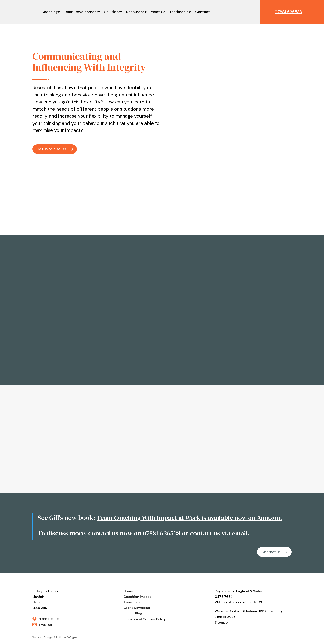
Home (128, 591)
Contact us (270, 552)
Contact (203, 12)
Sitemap (221, 623)
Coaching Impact (137, 597)
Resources (135, 12)
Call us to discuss (52, 149)
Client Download (137, 608)
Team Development (81, 12)
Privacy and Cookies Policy (145, 620)
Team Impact (134, 603)
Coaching (50, 12)
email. (241, 533)
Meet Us (158, 12)
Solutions (112, 12)
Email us (45, 625)
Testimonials (180, 12)
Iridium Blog (133, 614)
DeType (71, 638)
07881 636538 (162, 533)
